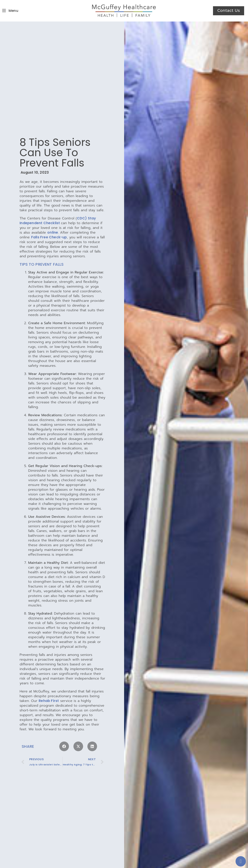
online (53, 226)
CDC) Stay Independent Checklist (58, 215)
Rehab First (49, 695)
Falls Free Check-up (49, 231)
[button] (64, 741)
